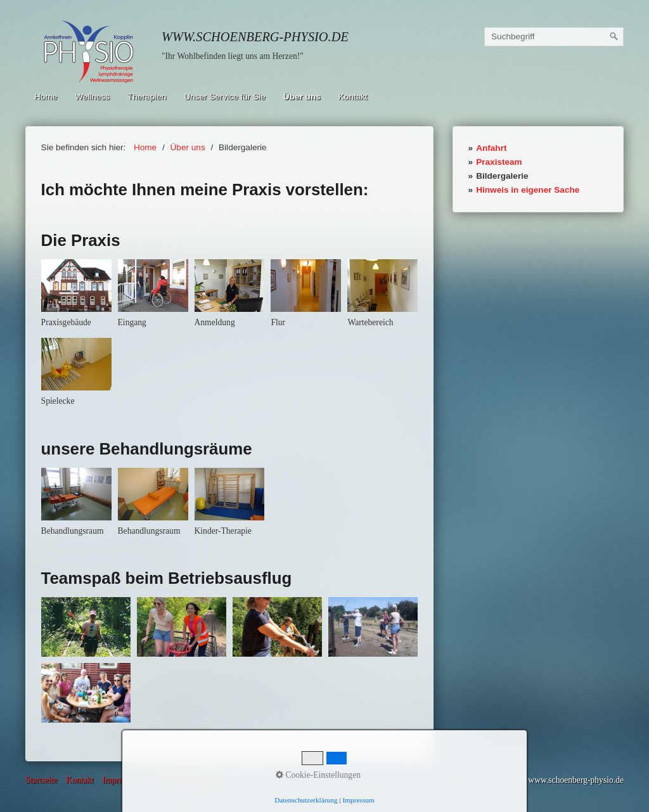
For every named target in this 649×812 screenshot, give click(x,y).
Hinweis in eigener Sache (528, 190)
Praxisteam (499, 162)
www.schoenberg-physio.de (255, 37)
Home (46, 97)
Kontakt (353, 97)
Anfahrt (491, 148)
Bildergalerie (502, 176)
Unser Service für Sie (224, 97)
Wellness (92, 97)
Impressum (121, 780)
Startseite (42, 780)
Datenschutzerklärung (187, 780)
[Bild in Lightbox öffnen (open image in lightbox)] (76, 286)
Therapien (147, 97)
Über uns (302, 97)
